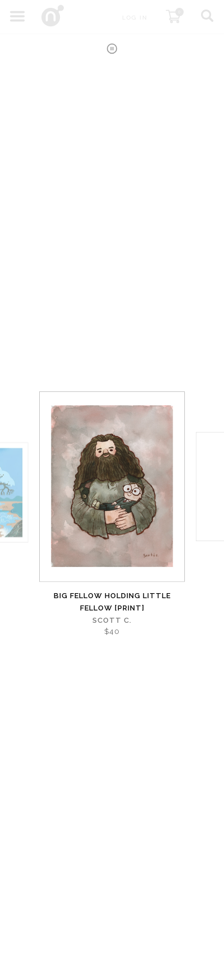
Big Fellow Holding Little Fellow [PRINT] (112, 602)
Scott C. (112, 620)
